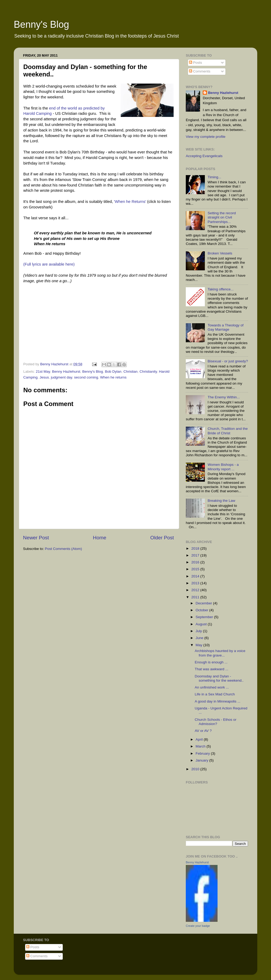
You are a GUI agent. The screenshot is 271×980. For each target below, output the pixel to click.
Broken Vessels (220, 253)
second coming (86, 377)
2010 (196, 769)
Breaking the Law (221, 501)
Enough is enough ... (211, 662)
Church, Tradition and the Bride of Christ (228, 431)
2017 (196, 555)
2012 (196, 590)
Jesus (44, 377)
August (202, 624)
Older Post (162, 538)
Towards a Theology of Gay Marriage (225, 327)
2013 (196, 583)
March (201, 746)
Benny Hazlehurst (66, 372)
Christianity (148, 372)
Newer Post (36, 538)
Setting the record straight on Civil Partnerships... (222, 217)
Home (100, 538)
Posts (196, 63)
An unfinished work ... (212, 687)
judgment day (61, 377)
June (200, 638)
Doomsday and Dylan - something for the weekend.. (219, 678)
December (204, 603)
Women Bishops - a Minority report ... (223, 467)
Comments (200, 71)
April (200, 739)
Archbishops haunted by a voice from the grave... (220, 653)
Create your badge (198, 926)
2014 (196, 576)
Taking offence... (220, 289)
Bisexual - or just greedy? (228, 361)
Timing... (214, 177)
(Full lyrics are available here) (49, 264)
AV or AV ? (203, 731)
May (199, 645)
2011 (196, 597)
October (202, 610)
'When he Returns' (130, 202)
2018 (196, 548)
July (199, 631)
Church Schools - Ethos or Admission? (216, 722)
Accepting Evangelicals (204, 156)
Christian (130, 372)
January (202, 760)
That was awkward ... (212, 669)
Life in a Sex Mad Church (215, 694)
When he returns (113, 377)
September (205, 617)
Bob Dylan (113, 372)
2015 (196, 569)
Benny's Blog (41, 24)
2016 (196, 562)
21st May (43, 372)
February (203, 753)
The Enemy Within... (224, 397)
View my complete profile (206, 137)
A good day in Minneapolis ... (218, 701)
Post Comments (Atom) (64, 549)
